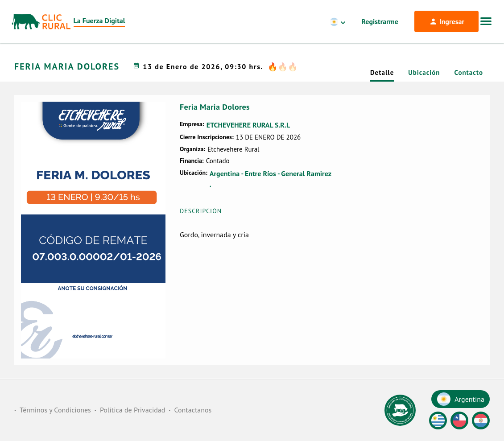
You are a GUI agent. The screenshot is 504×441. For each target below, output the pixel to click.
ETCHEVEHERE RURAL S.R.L (248, 125)
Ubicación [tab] (424, 72)
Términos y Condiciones (55, 410)
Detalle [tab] (382, 72)
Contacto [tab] (469, 72)
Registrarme (380, 21)
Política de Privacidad (132, 410)
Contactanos (193, 410)
